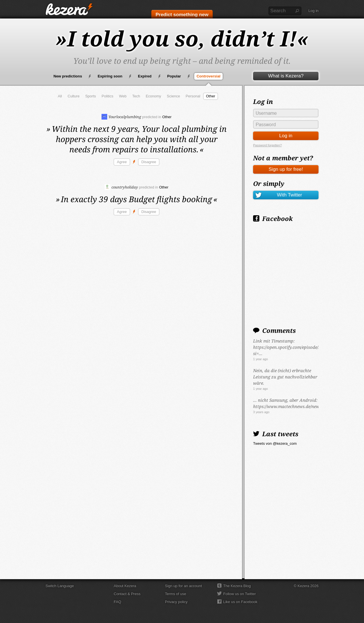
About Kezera (125, 586)
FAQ (117, 602)
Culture (74, 96)
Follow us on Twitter (240, 594)
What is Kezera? (286, 76)
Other (211, 96)
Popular (174, 76)
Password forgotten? (267, 145)
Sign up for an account (183, 586)
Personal (193, 96)
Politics (107, 96)
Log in (314, 11)
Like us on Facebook (240, 602)
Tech (136, 96)
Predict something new (182, 15)
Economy (153, 96)
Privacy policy (176, 602)
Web (123, 96)
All (60, 96)
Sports (91, 96)
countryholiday (121, 187)
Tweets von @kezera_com (275, 443)
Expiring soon (110, 76)
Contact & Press (127, 594)
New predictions (68, 76)
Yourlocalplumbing (121, 117)
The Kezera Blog (237, 586)
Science (173, 96)
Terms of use (175, 594)
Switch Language (60, 586)
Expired (145, 76)
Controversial (208, 76)
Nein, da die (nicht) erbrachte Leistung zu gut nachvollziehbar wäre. (285, 377)
